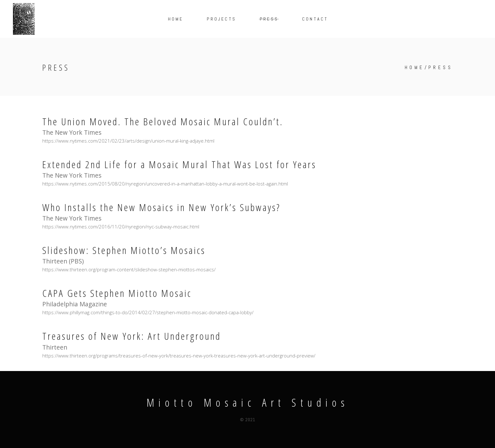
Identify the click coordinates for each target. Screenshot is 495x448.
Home (415, 67)
